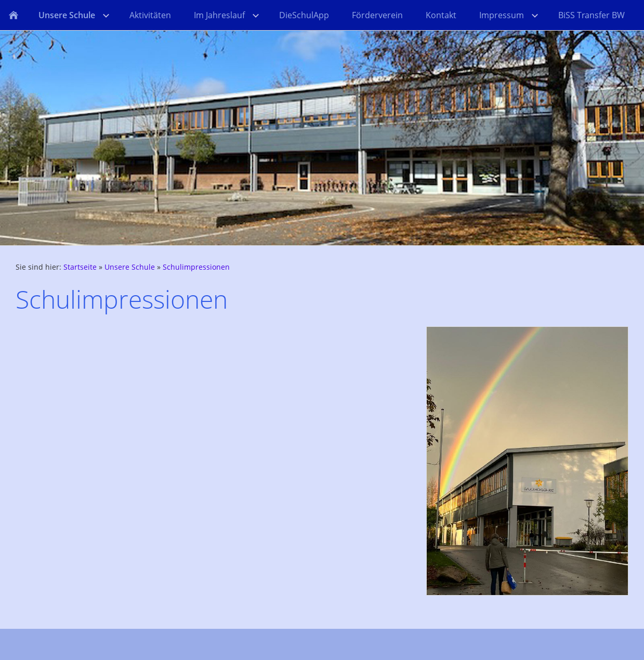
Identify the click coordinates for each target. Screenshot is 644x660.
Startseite (80, 267)
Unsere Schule (130, 267)
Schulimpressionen (196, 267)
